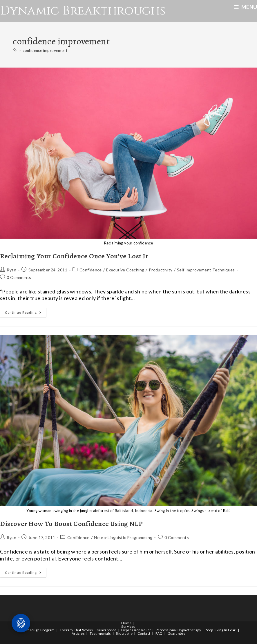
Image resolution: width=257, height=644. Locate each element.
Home (126, 623)
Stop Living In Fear (221, 630)
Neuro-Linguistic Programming (123, 537)
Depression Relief (136, 630)
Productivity (161, 270)
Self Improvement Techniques (206, 270)
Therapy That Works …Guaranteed (88, 630)
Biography (124, 633)
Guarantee (177, 633)
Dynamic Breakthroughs (83, 11)
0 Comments (19, 277)
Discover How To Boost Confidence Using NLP (71, 524)
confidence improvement (45, 50)
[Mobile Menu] (246, 7)
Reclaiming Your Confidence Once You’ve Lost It (74, 256)
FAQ (159, 633)
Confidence (91, 270)
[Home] (15, 50)
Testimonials (100, 633)
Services (128, 626)
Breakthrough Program (36, 630)
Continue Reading (26, 314)
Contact (144, 633)
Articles (78, 633)
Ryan (11, 270)
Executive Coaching (125, 270)
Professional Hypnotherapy (178, 630)
